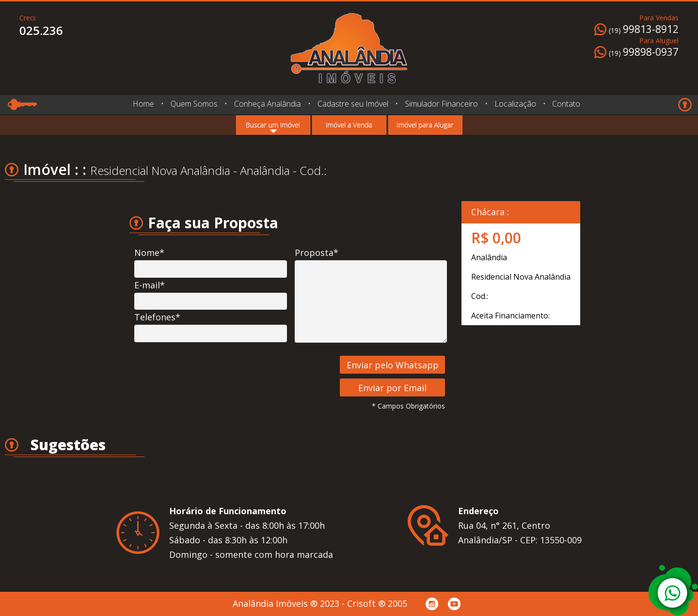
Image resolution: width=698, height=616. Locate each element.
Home (143, 104)
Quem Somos (194, 104)
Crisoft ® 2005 (377, 603)
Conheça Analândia (267, 104)
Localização (514, 103)
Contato (563, 104)
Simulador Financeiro (441, 104)
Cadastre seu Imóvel (353, 104)
